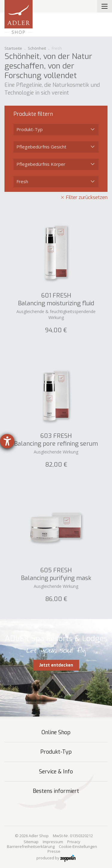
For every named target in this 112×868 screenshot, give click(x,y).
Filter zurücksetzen (87, 197)
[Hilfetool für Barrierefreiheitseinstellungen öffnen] (7, 441)
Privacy (74, 842)
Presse (54, 851)
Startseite (13, 48)
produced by (56, 858)
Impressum (53, 842)
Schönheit (37, 48)
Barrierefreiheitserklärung (31, 846)
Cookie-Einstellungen (78, 846)
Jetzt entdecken (56, 665)
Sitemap (31, 842)
